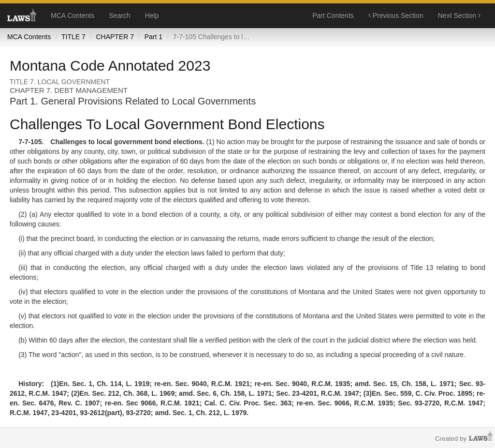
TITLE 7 (73, 37)
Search (119, 15)
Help (152, 15)
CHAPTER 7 (115, 37)
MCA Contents (73, 15)
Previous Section (396, 15)
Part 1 (153, 37)
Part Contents (333, 15)
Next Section (459, 15)
